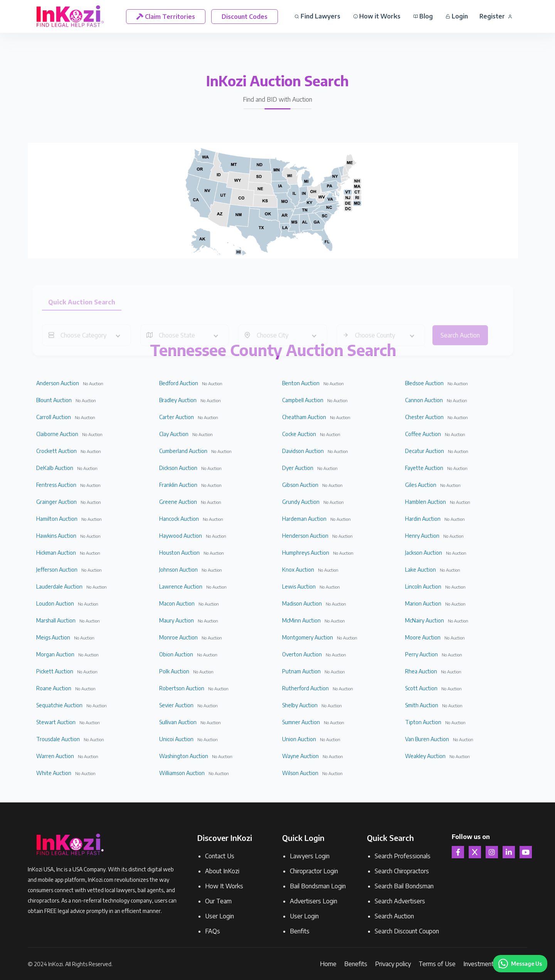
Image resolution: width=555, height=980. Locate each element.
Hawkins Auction (56, 536)
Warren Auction (55, 756)
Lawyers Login (310, 856)
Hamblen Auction (425, 502)
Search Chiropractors (402, 871)
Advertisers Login (314, 901)
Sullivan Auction (178, 722)
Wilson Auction (300, 773)
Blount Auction (54, 400)
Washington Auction (184, 756)
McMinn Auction (301, 620)
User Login (219, 916)
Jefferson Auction (57, 570)
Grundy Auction (301, 502)
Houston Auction (179, 553)
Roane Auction (54, 688)
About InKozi (222, 871)
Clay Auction (174, 434)
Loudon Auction (55, 603)
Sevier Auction (176, 705)
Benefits (356, 964)
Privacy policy (393, 964)
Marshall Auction (56, 620)
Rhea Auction (421, 671)
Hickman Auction (56, 553)
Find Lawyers (317, 16)
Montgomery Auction (308, 637)
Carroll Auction (54, 417)
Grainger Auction (56, 502)
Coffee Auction (423, 434)
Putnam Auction (301, 671)
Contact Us (220, 856)
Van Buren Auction (427, 739)
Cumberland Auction (183, 451)
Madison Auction (302, 603)
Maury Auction (177, 620)
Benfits (300, 931)
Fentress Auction (56, 485)
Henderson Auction (305, 536)
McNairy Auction (425, 620)
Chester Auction (424, 417)
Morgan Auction (55, 654)
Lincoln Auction (423, 586)
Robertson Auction (182, 688)
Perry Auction (421, 654)
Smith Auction (422, 705)
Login (457, 16)
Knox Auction (298, 570)
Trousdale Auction (58, 739)
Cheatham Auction (304, 417)
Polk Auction (174, 671)
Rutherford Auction (305, 688)
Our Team (218, 901)
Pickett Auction (55, 671)
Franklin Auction (178, 485)
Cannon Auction (424, 400)
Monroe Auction (178, 637)
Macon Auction (177, 603)
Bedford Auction (179, 383)
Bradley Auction (178, 400)
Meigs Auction (53, 637)
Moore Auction (423, 637)
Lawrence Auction (181, 586)
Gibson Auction (300, 485)
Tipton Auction (423, 722)
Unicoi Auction (176, 739)
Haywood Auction (181, 536)
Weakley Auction (425, 756)
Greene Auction (178, 502)
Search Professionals (403, 856)
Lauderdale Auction (59, 586)
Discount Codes (245, 17)
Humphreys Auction (306, 553)
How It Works (224, 886)
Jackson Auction (424, 553)
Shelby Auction (300, 705)
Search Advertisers (400, 901)
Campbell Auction (303, 400)
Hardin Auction (423, 519)
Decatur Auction (425, 451)
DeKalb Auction (55, 468)
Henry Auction (422, 536)
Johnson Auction (178, 570)
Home (328, 964)
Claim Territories (166, 17)
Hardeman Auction (304, 519)
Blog (423, 16)
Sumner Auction (301, 722)
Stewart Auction (56, 722)
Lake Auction (420, 570)
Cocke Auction (299, 434)
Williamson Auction (182, 773)
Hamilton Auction (57, 519)
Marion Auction (423, 603)
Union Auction (299, 739)
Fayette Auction (424, 468)
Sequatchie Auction (59, 705)
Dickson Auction (178, 468)
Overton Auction (302, 654)
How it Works (377, 16)
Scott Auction (421, 688)
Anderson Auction (58, 383)
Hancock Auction (179, 519)
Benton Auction (301, 383)
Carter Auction (177, 417)
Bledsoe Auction (424, 383)
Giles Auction (421, 485)
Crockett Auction (56, 451)
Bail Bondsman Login (318, 886)
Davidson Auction (303, 451)
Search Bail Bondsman (404, 886)
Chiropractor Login (314, 871)
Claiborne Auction (57, 434)
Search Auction (394, 916)
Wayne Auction (300, 756)
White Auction (54, 773)
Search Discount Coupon (407, 931)
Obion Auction (176, 654)
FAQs (213, 931)
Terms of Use (437, 964)
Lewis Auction (299, 586)
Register (496, 16)
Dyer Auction (298, 468)
